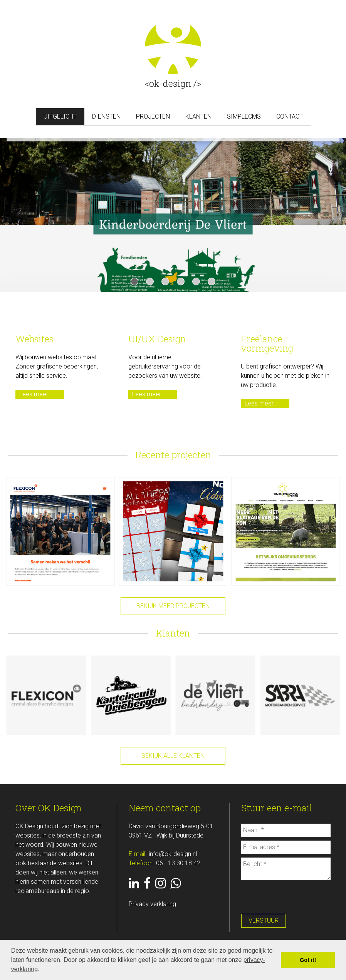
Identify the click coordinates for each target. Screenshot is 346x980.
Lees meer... (36, 394)
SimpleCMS (244, 116)
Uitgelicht (60, 116)
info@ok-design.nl (173, 854)
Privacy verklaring (152, 904)
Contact (290, 116)
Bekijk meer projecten (173, 606)
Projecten (153, 116)
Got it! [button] (308, 960)
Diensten (106, 116)
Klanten (198, 116)
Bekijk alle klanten (173, 756)
